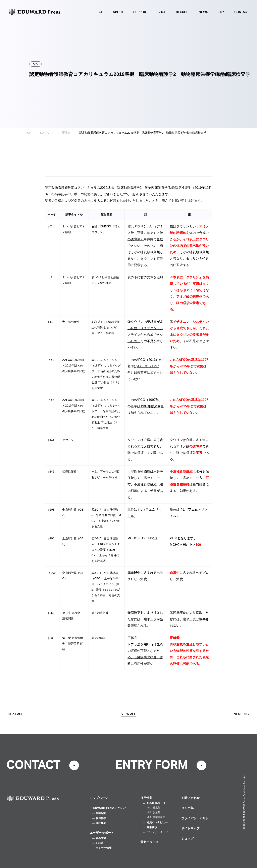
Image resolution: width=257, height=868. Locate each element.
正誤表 (66, 133)
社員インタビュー (155, 822)
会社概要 (99, 823)
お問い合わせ (190, 798)
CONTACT (242, 12)
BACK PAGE (15, 714)
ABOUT (118, 12)
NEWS (203, 12)
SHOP (162, 12)
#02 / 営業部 (153, 812)
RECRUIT (183, 12)
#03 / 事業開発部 (156, 817)
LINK (221, 12)
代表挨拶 (99, 818)
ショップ (187, 839)
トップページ (99, 798)
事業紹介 (99, 813)
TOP (100, 12)
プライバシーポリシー (197, 818)
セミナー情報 (102, 848)
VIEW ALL (128, 714)
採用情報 (146, 798)
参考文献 (99, 838)
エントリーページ (155, 832)
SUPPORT (141, 12)
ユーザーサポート (102, 833)
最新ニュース (149, 842)
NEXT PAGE (242, 714)
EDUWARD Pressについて (108, 808)
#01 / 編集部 (153, 808)
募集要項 (150, 827)
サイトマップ (190, 828)
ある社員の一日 (154, 803)
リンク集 (187, 808)
